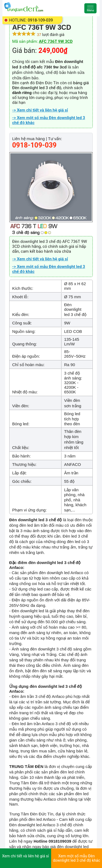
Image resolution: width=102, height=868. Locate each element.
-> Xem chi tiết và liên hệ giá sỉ (40, 110)
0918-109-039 (40, 20)
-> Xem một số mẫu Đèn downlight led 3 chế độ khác (49, 120)
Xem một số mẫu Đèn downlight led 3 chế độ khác (76, 858)
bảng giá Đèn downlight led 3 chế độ (51, 85)
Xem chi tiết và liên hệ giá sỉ (26, 856)
